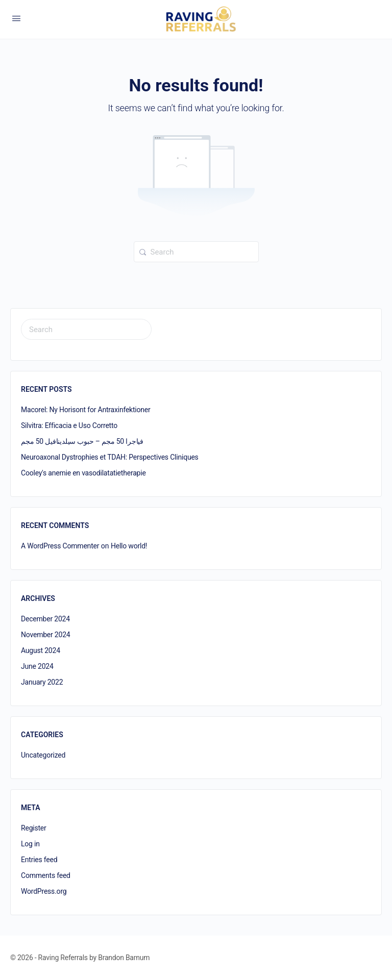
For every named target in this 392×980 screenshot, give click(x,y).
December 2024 (45, 619)
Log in (30, 844)
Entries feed (39, 860)
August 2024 (41, 650)
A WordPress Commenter (60, 546)
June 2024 (37, 666)
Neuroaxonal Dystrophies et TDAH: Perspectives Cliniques (110, 457)
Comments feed (46, 875)
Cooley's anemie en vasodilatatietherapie (83, 473)
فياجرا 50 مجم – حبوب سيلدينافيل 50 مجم (82, 441)
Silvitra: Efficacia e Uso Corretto (69, 425)
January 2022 (42, 682)
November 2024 (46, 635)
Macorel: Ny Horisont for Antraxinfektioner (86, 410)
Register (34, 828)
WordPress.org (44, 891)
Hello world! (129, 546)
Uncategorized (43, 755)
